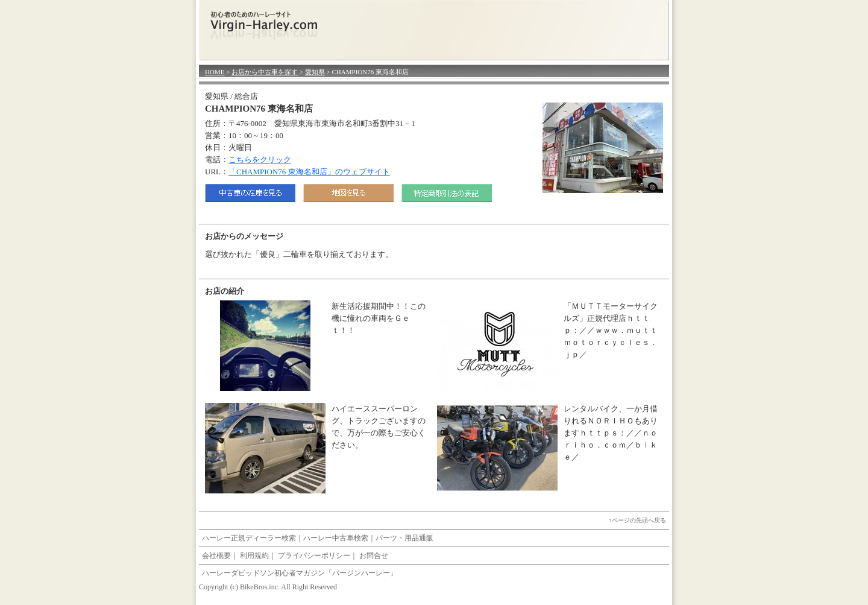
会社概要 (216, 556)
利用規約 (254, 556)
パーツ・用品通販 (404, 538)
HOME (215, 72)
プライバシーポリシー (314, 556)
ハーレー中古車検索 (336, 538)
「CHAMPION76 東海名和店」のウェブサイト (309, 172)
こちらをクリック (260, 160)
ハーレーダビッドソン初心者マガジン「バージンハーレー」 (300, 573)
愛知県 (315, 72)
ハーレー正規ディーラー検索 (249, 538)
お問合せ (374, 556)
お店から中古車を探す (265, 72)
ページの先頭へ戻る (639, 520)
